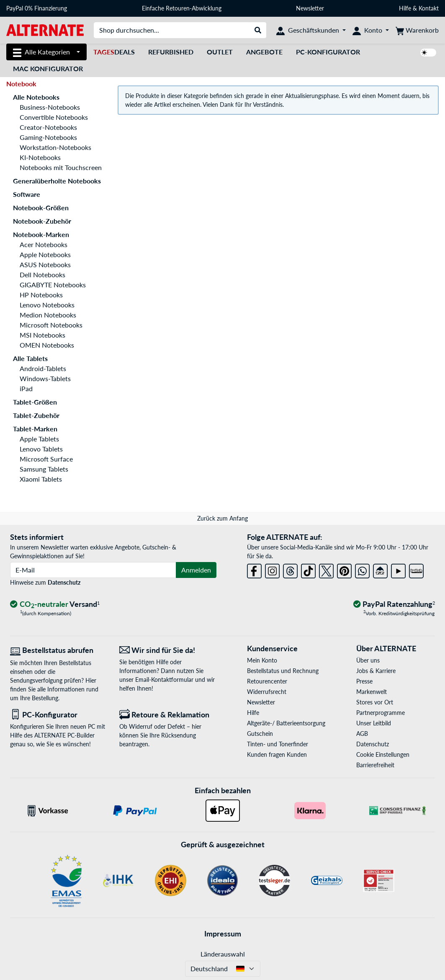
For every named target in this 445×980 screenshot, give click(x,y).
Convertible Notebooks (54, 117)
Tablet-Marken (35, 429)
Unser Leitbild (374, 723)
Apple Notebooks (45, 254)
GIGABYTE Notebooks (53, 285)
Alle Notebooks (36, 97)
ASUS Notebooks (45, 264)
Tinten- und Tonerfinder (278, 744)
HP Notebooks (41, 295)
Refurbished (171, 52)
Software (27, 194)
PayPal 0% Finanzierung (37, 8)
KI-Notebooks (40, 157)
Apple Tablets (39, 439)
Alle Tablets (30, 358)
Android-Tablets (43, 368)
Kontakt (429, 8)
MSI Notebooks (42, 335)
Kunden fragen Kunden (277, 754)
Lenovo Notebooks (47, 305)
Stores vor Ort (375, 702)
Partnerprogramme (381, 713)
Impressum (223, 934)
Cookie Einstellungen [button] (383, 754)
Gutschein (260, 734)
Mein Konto (262, 660)
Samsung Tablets (44, 469)
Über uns (368, 660)
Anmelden (196, 570)
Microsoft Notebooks (51, 325)
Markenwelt (372, 692)
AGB (362, 734)
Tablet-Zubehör (36, 415)
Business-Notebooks (50, 107)
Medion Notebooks (48, 315)
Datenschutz (64, 582)
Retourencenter (267, 681)
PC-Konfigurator (328, 52)
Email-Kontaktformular (164, 680)
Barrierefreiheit (375, 765)
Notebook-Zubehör (42, 221)
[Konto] (371, 30)
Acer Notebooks (44, 244)
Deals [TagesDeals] (114, 52)
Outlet (220, 52)
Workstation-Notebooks (55, 147)
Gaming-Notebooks (48, 137)
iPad (26, 388)
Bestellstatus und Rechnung (283, 671)
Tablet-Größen (35, 402)
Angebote (264, 52)
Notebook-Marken (41, 234)
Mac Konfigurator (48, 68)
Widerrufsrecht (267, 692)
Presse (364, 681)
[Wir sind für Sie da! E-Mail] (168, 650)
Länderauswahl (223, 954)
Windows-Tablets (45, 378)
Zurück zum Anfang (222, 518)
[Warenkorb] (417, 30)
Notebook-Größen (41, 208)
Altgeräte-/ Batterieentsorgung (286, 723)
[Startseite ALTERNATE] (45, 30)
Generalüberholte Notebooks (57, 181)
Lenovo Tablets (41, 449)
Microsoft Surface (46, 459)
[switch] (428, 53)
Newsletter (310, 8)
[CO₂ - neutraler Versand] (55, 605)
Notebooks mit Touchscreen (61, 167)
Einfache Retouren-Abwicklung (182, 8)
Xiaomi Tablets (41, 479)
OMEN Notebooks (47, 345)
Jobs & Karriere (376, 671)
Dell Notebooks (42, 275)
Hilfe (405, 8)
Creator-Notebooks (48, 127)
